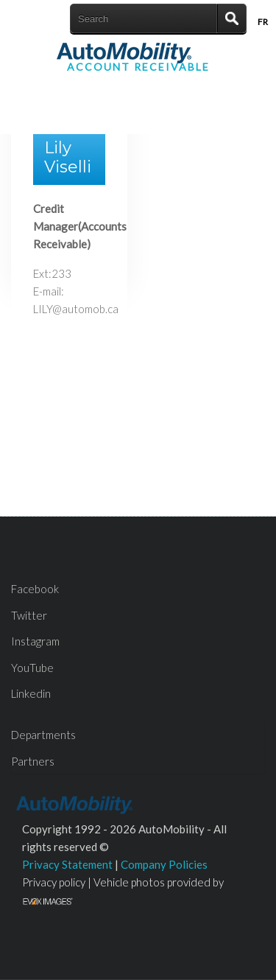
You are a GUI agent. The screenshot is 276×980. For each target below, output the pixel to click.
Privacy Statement (67, 864)
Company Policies (164, 864)
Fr (263, 22)
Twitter (29, 615)
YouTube (32, 668)
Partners (33, 761)
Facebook (35, 589)
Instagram (35, 641)
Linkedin (31, 693)
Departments (43, 735)
